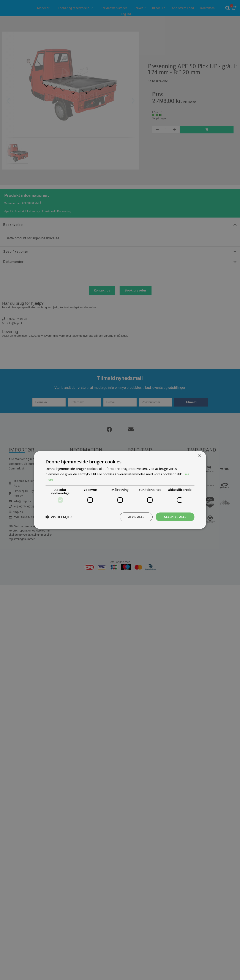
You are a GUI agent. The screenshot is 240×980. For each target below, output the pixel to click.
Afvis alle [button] (134, 517)
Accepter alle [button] (174, 517)
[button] (59, 517)
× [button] (199, 456)
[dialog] (120, 490)
